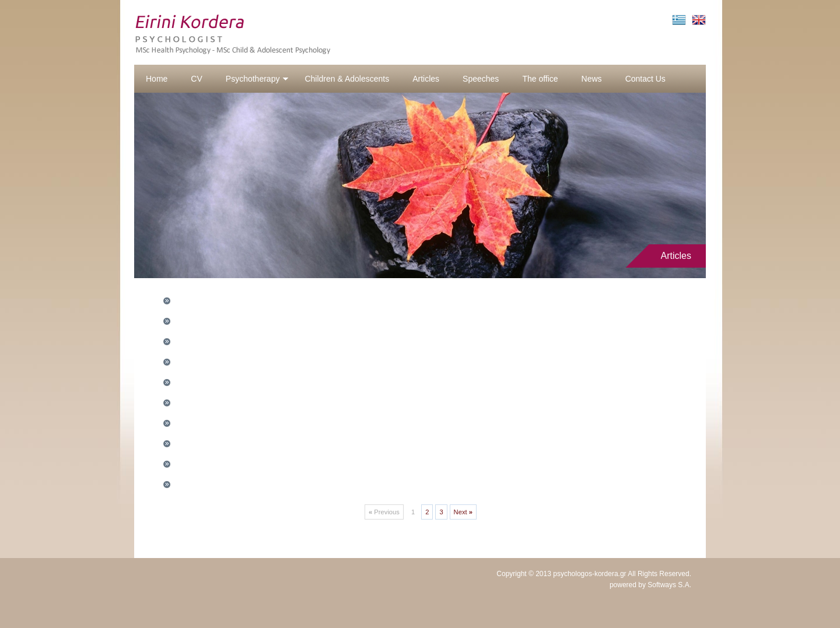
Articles (426, 79)
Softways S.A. (669, 585)
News (592, 79)
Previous (384, 512)
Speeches (481, 79)
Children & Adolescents (347, 79)
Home (157, 79)
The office (540, 79)
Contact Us (645, 79)
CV (196, 79)
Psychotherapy (258, 79)
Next (463, 512)
